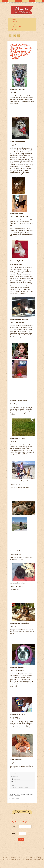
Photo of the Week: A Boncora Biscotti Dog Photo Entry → (21, 798)
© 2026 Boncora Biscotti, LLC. (13, 858)
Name (13, 826)
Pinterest (18, 35)
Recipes (3, 860)
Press (15, 24)
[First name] (25, 826)
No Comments (17, 782)
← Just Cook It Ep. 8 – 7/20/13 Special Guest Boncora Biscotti (21, 795)
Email (14, 833)
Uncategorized (17, 779)
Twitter (14, 35)
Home (26, 858)
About (15, 19)
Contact (16, 27)
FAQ (39, 858)
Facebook (10, 35)
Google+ (27, 787)
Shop (14, 29)
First (20, 829)
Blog (14, 22)
